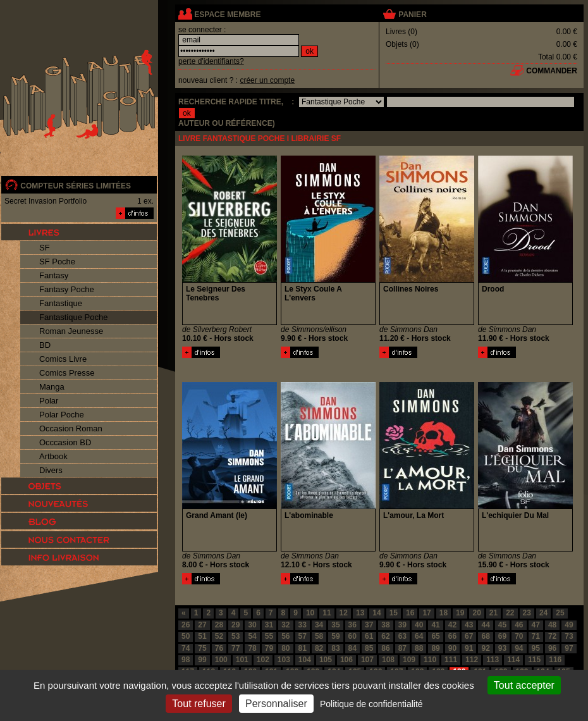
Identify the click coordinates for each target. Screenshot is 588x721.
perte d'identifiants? (211, 61)
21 (493, 613)
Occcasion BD (65, 442)
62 (385, 636)
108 (388, 660)
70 (519, 636)
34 (319, 625)
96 (552, 648)
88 (419, 648)
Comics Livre (63, 359)
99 (202, 660)
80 (285, 648)
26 (186, 625)
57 (303, 636)
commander (552, 71)
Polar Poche (62, 415)
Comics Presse (67, 373)
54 (252, 636)
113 (493, 660)
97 (569, 648)
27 (202, 625)
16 (410, 613)
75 (202, 648)
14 (377, 613)
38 (385, 625)
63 (402, 636)
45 (502, 625)
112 (472, 660)
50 (186, 636)
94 (519, 648)
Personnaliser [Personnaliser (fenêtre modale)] (276, 704)
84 (352, 648)
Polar (49, 401)
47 (536, 625)
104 (305, 660)
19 (460, 613)
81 (303, 648)
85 (369, 648)
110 (430, 660)
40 (419, 625)
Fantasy (54, 275)
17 (426, 613)
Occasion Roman (71, 428)
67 (469, 636)
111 (451, 660)
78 (252, 648)
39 (402, 625)
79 (269, 648)
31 (269, 625)
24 (543, 613)
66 (452, 636)
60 (352, 636)
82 (319, 648)
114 (513, 660)
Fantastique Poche (73, 317)
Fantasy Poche (67, 289)
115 (534, 660)
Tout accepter (524, 685)
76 (219, 648)
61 (369, 636)
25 (560, 613)
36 (352, 625)
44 (485, 625)
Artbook (53, 456)
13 (360, 613)
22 (510, 613)
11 (327, 613)
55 (269, 636)
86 (385, 648)
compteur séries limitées (76, 186)
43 (469, 625)
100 (221, 660)
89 (435, 648)
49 (569, 625)
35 (335, 625)
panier (412, 15)
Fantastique (61, 303)
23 (527, 613)
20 (476, 613)
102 (263, 660)
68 (485, 636)
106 (346, 660)
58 (319, 636)
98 (186, 660)
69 (502, 636)
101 (242, 660)
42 (452, 625)
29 (236, 625)
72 (552, 636)
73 (569, 636)
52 (219, 636)
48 (552, 625)
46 (519, 625)
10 (310, 613)
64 (419, 636)
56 (285, 636)
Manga (52, 387)
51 (202, 636)
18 (444, 613)
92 (485, 648)
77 (236, 648)
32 (285, 625)
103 (284, 660)
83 (335, 648)
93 (502, 648)
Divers (51, 470)
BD (45, 345)
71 (536, 636)
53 (236, 636)
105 (326, 660)
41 (435, 625)
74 (186, 648)
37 (369, 625)
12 (344, 613)
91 (469, 648)
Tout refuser (199, 704)
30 (252, 625)
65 (435, 636)
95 (536, 648)
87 (402, 648)
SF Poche (57, 262)
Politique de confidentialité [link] (371, 704)
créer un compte (267, 80)
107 (367, 660)
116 (555, 660)
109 (409, 660)
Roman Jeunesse (71, 331)
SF (45, 248)
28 (219, 625)
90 (452, 648)
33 (303, 625)
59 (335, 636)
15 (394, 613)
